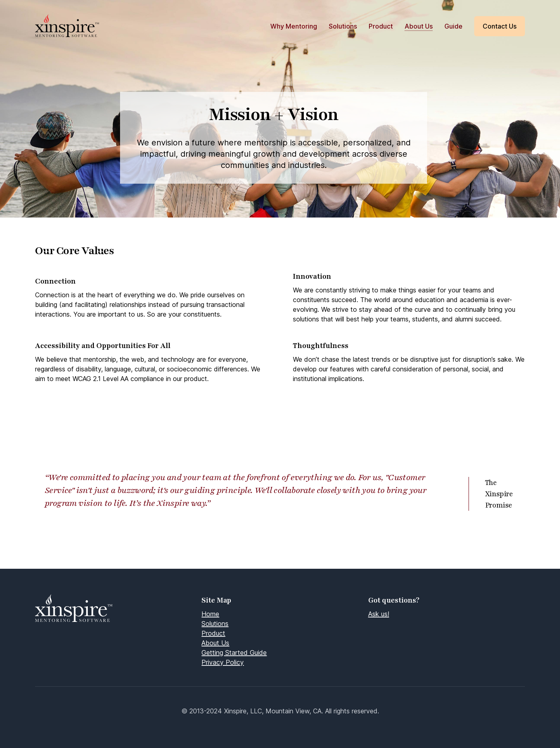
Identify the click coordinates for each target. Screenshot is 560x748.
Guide (453, 26)
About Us (419, 26)
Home (210, 614)
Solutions (343, 26)
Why (294, 26)
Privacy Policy (223, 662)
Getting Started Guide (234, 653)
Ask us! (379, 614)
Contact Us (500, 26)
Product (381, 26)
